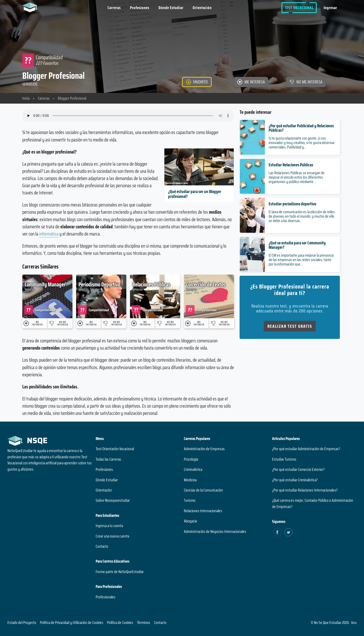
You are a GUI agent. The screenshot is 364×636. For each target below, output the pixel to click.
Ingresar (330, 8)
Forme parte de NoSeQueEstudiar (120, 572)
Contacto (102, 546)
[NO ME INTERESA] (306, 82)
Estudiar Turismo (284, 459)
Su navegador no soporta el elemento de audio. (128, 116)
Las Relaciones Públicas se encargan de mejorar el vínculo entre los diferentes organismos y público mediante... (297, 177)
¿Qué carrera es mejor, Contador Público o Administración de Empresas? (313, 503)
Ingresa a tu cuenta (109, 526)
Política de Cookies (120, 623)
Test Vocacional (299, 8)
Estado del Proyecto (22, 623)
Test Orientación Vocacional (115, 449)
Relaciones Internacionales (203, 511)
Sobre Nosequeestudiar (113, 500)
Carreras (114, 8)
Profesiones (140, 8)
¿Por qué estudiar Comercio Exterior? (298, 469)
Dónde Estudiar (171, 8)
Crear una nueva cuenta (112, 536)
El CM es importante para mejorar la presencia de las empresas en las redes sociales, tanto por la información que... (301, 260)
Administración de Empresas (204, 449)
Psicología (191, 459)
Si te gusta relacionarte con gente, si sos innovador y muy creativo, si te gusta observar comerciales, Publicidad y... (302, 143)
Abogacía (190, 521)
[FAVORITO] (197, 82)
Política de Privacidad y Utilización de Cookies (72, 623)
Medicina (190, 480)
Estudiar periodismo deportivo (292, 204)
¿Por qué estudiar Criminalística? (295, 480)
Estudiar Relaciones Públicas (291, 165)
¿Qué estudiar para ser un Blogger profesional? (195, 194)
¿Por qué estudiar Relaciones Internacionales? (305, 490)
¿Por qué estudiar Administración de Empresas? (306, 449)
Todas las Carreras (108, 459)
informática (49, 234)
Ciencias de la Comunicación (203, 490)
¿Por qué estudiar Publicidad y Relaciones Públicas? (301, 128)
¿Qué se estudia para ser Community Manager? (297, 245)
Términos (144, 623)
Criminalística (193, 469)
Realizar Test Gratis (290, 326)
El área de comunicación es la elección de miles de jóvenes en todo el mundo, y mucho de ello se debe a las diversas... (302, 216)
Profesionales (106, 597)
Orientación (202, 8)
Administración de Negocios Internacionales (215, 531)
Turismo (190, 500)
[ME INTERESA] (251, 82)
